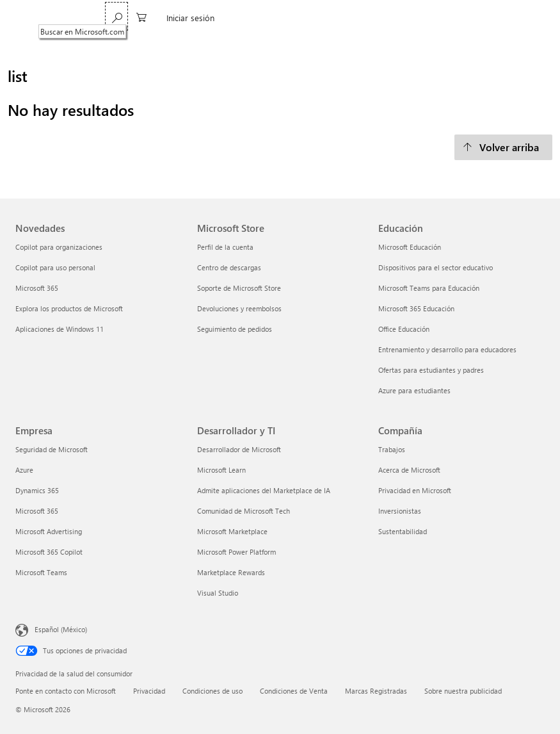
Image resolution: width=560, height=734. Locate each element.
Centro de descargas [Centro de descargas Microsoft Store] (229, 267)
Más (266, 18)
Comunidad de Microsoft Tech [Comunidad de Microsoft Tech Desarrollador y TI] (244, 511)
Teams (188, 18)
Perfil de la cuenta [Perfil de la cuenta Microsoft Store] (225, 247)
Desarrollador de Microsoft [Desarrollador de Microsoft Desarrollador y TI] (239, 449)
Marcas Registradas (376, 691)
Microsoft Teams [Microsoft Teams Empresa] (41, 572)
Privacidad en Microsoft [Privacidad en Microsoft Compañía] (415, 490)
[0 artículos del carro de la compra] (468, 16)
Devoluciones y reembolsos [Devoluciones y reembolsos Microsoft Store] (239, 308)
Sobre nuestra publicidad (463, 691)
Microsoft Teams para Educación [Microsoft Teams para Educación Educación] (429, 288)
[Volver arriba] (503, 147)
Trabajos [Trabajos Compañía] (392, 449)
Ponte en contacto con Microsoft (66, 691)
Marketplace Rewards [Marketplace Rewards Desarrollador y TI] (231, 572)
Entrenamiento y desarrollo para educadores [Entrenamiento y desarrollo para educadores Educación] (447, 349)
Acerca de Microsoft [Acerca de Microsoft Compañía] (409, 470)
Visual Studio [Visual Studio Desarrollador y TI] (218, 593)
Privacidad (149, 691)
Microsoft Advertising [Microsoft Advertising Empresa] (49, 531)
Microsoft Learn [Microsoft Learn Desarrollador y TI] (221, 470)
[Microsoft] (59, 18)
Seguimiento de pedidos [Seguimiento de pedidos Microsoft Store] (235, 329)
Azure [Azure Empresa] (24, 470)
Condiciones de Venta (294, 691)
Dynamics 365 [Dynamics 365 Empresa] (37, 490)
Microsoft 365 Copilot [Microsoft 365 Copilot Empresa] (49, 552)
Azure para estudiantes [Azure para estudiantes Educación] (414, 390)
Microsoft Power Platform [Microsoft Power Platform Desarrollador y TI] (236, 552)
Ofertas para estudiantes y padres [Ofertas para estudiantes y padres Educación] (431, 370)
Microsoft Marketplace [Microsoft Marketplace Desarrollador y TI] (232, 531)
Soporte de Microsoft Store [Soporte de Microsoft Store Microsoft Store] (239, 288)
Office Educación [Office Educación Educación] (404, 329)
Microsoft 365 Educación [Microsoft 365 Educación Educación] (416, 308)
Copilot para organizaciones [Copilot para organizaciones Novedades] (59, 247)
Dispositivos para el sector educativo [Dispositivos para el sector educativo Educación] (436, 267)
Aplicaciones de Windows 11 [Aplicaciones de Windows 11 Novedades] (60, 329)
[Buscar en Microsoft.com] (444, 16)
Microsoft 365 (136, 18)
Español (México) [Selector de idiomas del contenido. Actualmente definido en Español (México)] (61, 629)
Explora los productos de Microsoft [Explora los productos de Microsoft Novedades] (69, 308)
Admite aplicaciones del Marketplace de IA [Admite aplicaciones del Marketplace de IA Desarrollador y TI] (264, 490)
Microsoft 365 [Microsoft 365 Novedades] (37, 288)
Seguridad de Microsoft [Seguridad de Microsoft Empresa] (52, 449)
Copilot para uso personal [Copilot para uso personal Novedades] (55, 267)
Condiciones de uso (212, 691)
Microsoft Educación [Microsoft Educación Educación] (410, 247)
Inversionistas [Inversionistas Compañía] (400, 511)
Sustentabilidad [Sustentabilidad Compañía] (403, 531)
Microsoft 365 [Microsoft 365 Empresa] (37, 511)
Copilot (228, 18)
